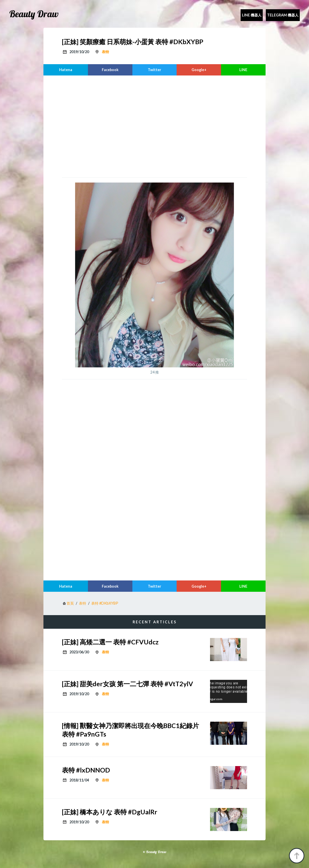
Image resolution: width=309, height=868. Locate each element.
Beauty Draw (34, 14)
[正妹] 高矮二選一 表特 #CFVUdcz (110, 642)
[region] (154, 126)
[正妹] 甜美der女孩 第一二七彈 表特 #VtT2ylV (128, 684)
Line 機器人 (252, 15)
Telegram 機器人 (283, 15)
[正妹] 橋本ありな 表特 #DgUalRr (110, 812)
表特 (105, 52)
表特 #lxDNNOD (86, 770)
